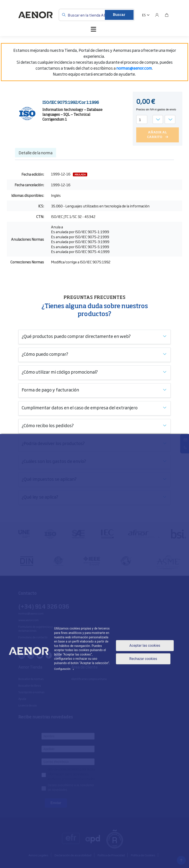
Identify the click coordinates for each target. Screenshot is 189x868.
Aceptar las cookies (145, 645)
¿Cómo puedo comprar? (45, 354)
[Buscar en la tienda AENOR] (97, 15)
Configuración (65, 669)
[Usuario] (157, 15)
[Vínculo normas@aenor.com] (134, 68)
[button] (146, 15)
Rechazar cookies (143, 659)
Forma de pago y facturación (50, 389)
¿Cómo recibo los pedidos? (48, 425)
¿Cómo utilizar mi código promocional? (60, 372)
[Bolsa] (167, 15)
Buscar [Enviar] (119, 15)
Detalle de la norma (36, 153)
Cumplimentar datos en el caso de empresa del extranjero (80, 407)
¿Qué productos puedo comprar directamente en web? (76, 336)
